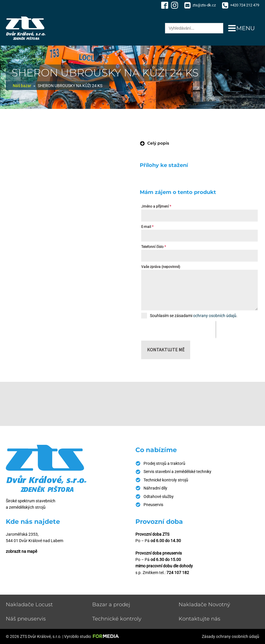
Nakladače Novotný (204, 605)
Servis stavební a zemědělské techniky (177, 472)
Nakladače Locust (29, 605)
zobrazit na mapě (21, 551)
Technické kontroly (117, 619)
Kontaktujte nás (199, 619)
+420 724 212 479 (245, 5)
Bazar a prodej (111, 605)
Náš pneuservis (26, 619)
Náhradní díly (155, 488)
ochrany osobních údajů (215, 316)
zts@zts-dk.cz (204, 5)
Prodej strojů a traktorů (164, 463)
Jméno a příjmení (156, 206)
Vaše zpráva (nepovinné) (161, 267)
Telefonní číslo (154, 247)
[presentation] (178, 330)
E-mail (147, 227)
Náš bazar (22, 86)
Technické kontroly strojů (166, 480)
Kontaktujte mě (166, 350)
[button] (154, 143)
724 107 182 (178, 573)
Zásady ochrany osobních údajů (230, 636)
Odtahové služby (159, 497)
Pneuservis (153, 505)
